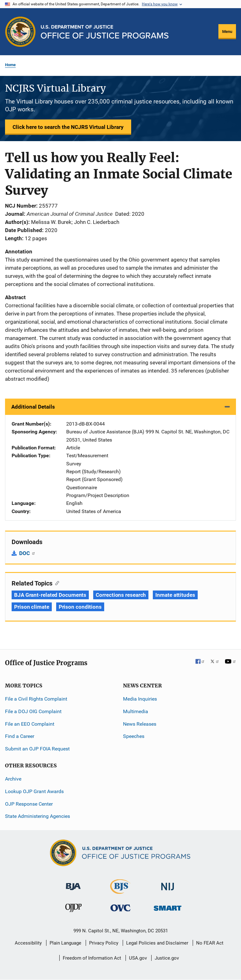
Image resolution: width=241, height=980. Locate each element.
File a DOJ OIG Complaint (33, 711)
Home (10, 65)
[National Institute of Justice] (168, 884)
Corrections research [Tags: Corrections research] (121, 595)
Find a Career (20, 736)
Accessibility (28, 943)
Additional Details (33, 407)
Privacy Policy (104, 943)
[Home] (105, 32)
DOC (27, 553)
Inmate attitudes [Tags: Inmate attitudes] (175, 595)
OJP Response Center (29, 804)
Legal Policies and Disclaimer (157, 943)
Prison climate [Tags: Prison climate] (32, 607)
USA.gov (138, 958)
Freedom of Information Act (92, 958)
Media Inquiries (140, 699)
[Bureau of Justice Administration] (73, 884)
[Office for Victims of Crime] (120, 908)
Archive (13, 779)
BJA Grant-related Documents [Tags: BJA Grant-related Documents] (50, 595)
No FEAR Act (210, 943)
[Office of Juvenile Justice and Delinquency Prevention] (73, 909)
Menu (227, 32)
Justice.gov (167, 958)
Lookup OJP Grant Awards (34, 791)
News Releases (140, 724)
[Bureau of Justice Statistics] (120, 891)
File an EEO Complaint (30, 724)
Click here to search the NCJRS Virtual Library (68, 127)
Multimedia (136, 711)
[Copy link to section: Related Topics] (56, 583)
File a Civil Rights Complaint (36, 699)
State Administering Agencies (37, 816)
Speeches (134, 736)
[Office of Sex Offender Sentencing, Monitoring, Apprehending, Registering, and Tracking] (168, 906)
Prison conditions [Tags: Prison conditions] (80, 607)
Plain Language (65, 943)
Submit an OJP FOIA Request (37, 749)
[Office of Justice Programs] (20, 32)
